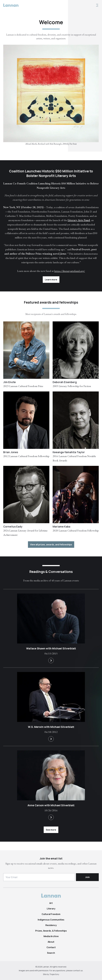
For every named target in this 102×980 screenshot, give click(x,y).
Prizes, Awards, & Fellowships (51, 931)
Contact (51, 947)
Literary (51, 909)
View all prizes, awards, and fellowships (51, 545)
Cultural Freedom (51, 914)
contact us (78, 970)
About (51, 942)
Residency (51, 925)
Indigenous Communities (51, 920)
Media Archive (51, 936)
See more (51, 830)
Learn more (51, 280)
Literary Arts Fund (79, 220)
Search (51, 953)
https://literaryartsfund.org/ (70, 271)
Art (51, 903)
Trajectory (54, 974)
